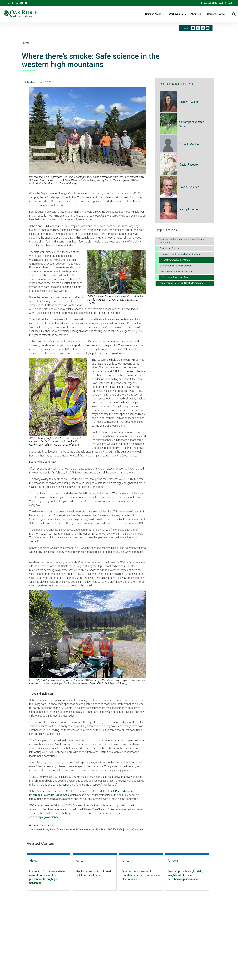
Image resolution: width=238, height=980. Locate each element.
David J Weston (189, 165)
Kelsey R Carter (189, 102)
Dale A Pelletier (189, 187)
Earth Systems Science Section (176, 272)
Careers (212, 14)
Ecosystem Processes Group (176, 277)
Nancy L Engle (188, 209)
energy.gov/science (47, 817)
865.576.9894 (115, 829)
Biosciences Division (170, 248)
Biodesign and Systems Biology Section (180, 254)
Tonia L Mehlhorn (190, 144)
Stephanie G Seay (39, 829)
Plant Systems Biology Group (176, 260)
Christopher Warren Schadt (192, 124)
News (222, 14)
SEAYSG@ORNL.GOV (134, 829)
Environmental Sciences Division (176, 266)
